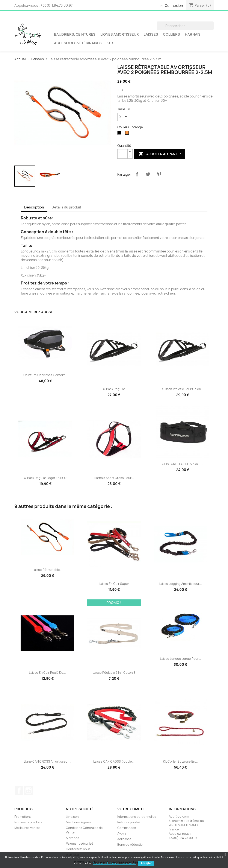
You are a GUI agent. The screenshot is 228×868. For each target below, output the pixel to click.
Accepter (146, 863)
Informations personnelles (137, 817)
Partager (137, 174)
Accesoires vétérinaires (78, 43)
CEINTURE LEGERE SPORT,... (183, 464)
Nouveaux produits (28, 822)
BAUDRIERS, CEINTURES (75, 34)
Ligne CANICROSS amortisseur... (48, 761)
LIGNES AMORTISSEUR (120, 34)
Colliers (171, 34)
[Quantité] (122, 154)
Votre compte (131, 809)
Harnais (193, 34)
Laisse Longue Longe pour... (180, 659)
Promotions (23, 817)
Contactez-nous (78, 849)
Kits (110, 43)
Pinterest (159, 174)
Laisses (151, 34)
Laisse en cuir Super (114, 584)
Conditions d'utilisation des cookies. (115, 863)
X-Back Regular (114, 389)
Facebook (19, 790)
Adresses (124, 839)
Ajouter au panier (160, 154)
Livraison (72, 817)
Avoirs (122, 833)
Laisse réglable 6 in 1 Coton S (114, 673)
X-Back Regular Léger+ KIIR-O (45, 478)
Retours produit (129, 822)
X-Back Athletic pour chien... (183, 389)
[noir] (120, 134)
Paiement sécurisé (80, 843)
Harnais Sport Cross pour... (114, 478)
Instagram (29, 790)
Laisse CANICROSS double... (114, 761)
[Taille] (124, 117)
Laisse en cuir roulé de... (47, 673)
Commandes (127, 828)
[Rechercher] (185, 26)
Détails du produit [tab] (66, 207)
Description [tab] (34, 207)
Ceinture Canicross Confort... (45, 375)
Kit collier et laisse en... (180, 761)
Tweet (148, 174)
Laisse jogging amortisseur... (180, 584)
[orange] (128, 134)
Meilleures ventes (27, 828)
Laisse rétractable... (48, 570)
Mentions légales (78, 822)
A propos (72, 838)
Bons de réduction (131, 844)
